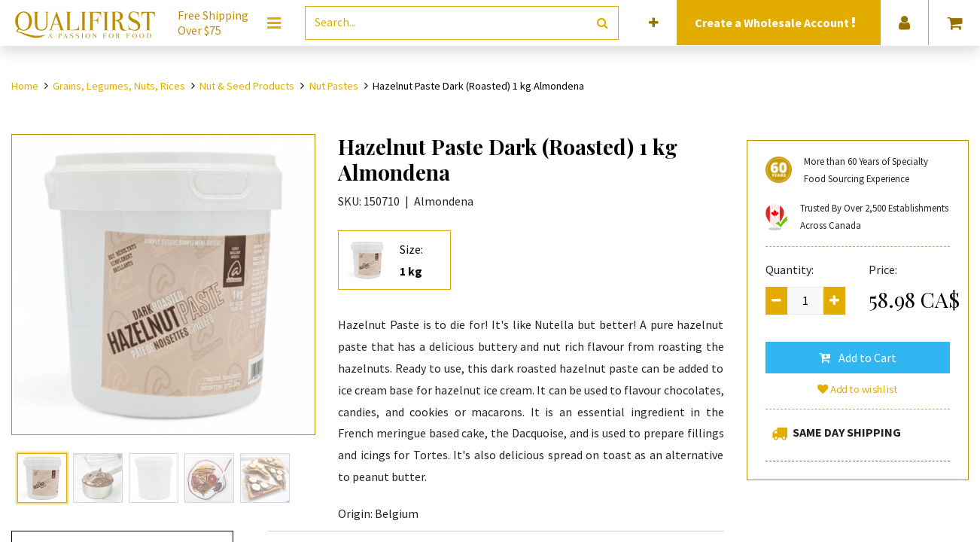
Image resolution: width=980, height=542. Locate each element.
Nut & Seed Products (247, 86)
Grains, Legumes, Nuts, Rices (119, 86)
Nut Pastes (334, 86)
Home (25, 86)
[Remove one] (776, 301)
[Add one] (834, 301)
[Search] (603, 23)
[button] (654, 23)
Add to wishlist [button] (857, 389)
